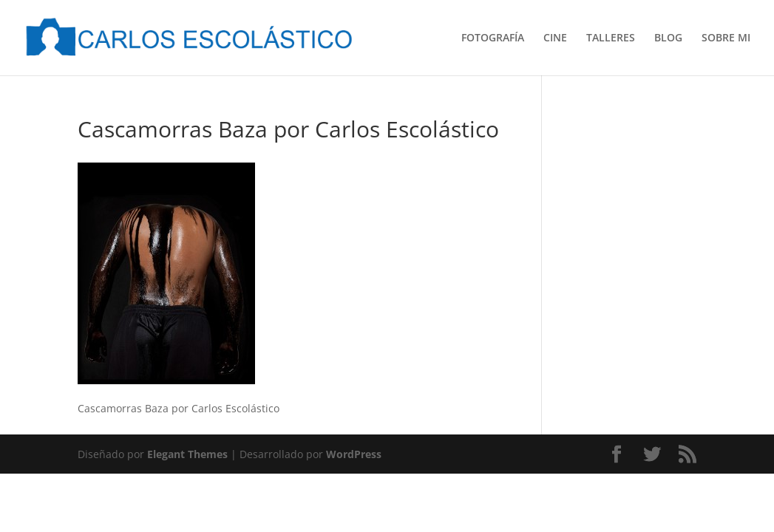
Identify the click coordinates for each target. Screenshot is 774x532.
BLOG (668, 38)
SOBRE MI (726, 38)
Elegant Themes (187, 454)
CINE (555, 38)
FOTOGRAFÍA (493, 38)
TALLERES (611, 38)
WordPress (354, 454)
